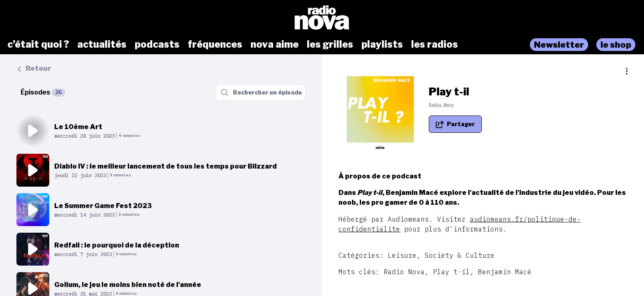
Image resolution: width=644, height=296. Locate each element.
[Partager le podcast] (455, 124)
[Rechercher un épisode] (261, 92)
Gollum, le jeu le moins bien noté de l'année (128, 285)
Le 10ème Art (78, 127)
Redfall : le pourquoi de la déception (117, 245)
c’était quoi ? (38, 44)
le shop (616, 45)
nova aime (275, 44)
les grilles (330, 44)
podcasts (157, 44)
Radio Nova (441, 105)
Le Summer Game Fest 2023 (103, 206)
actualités (102, 44)
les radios (435, 44)
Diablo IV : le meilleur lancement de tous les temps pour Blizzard (166, 166)
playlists (382, 44)
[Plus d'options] (627, 71)
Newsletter (559, 45)
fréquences (215, 44)
